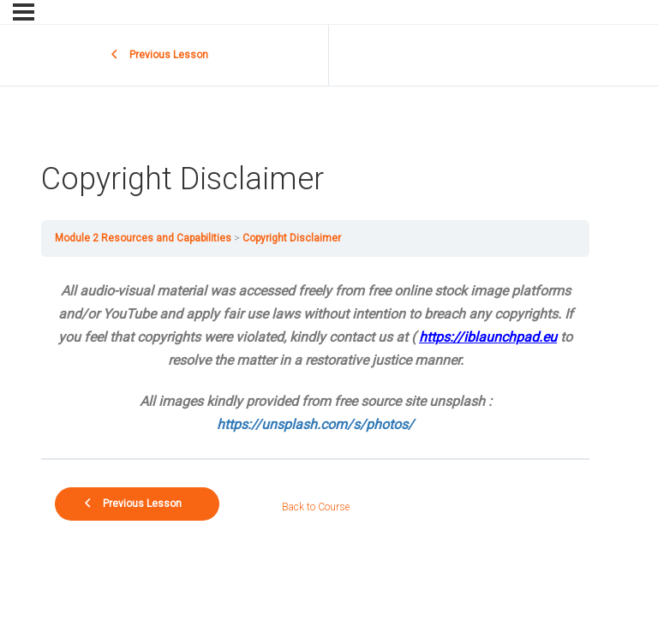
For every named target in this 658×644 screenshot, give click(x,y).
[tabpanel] (315, 358)
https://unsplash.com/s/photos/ (315, 424)
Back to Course (316, 507)
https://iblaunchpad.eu (488, 337)
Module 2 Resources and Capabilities (143, 238)
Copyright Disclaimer (292, 238)
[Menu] (24, 12)
